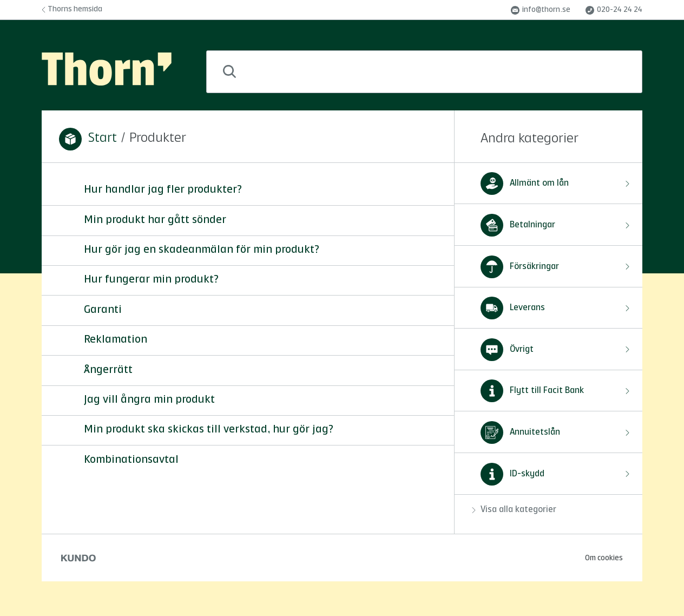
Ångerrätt (108, 370)
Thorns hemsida (72, 9)
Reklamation (116, 340)
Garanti (103, 310)
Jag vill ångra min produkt (149, 400)
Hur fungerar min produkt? (151, 280)
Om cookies (604, 558)
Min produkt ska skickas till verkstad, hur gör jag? (209, 430)
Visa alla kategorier (514, 510)
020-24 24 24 (614, 10)
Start (103, 139)
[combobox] (424, 72)
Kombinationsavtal (131, 460)
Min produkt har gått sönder (155, 220)
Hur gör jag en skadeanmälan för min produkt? (202, 250)
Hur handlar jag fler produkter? (163, 190)
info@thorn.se (541, 10)
